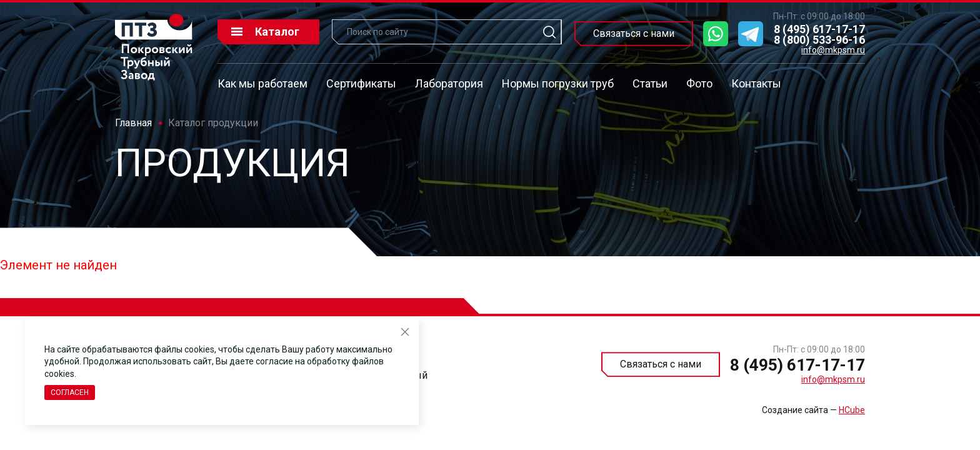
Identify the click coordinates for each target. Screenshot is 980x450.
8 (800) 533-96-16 (819, 40)
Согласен (70, 392)
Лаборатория (449, 83)
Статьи (650, 83)
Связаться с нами (634, 33)
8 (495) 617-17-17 (819, 29)
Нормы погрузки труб (558, 83)
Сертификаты (361, 83)
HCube (852, 410)
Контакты (756, 83)
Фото (699, 83)
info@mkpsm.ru (833, 50)
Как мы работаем (262, 83)
